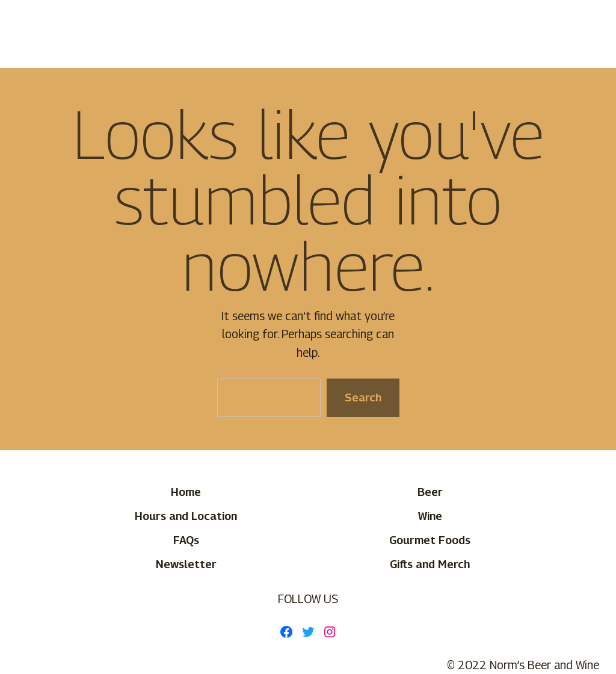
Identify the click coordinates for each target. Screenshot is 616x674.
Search (362, 397)
